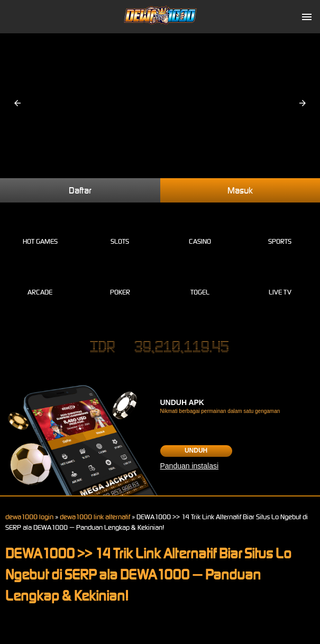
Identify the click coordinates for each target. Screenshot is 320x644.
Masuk (240, 190)
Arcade (40, 280)
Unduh (196, 450)
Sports (280, 229)
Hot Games (40, 229)
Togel (200, 280)
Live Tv (280, 280)
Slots (120, 229)
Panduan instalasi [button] (190, 466)
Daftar (80, 190)
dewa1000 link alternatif (95, 517)
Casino (200, 229)
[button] (17, 103)
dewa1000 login (29, 517)
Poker (120, 280)
